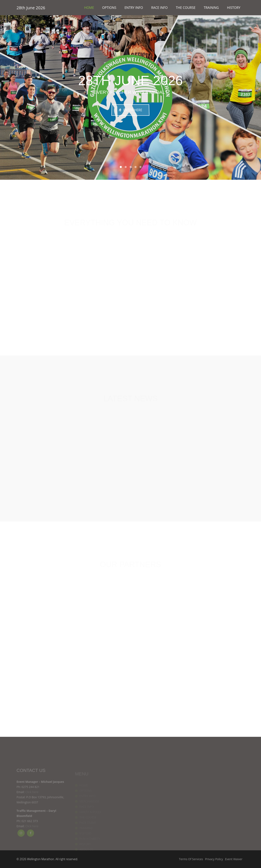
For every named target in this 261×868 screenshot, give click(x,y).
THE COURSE (186, 8)
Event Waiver (234, 859)
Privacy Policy (214, 859)
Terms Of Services (191, 859)
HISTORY (234, 8)
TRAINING (211, 8)
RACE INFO (159, 8)
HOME (89, 8)
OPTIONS (109, 8)
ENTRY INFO (134, 8)
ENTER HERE (130, 110)
